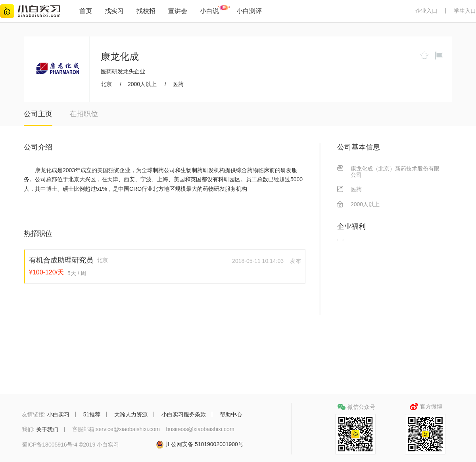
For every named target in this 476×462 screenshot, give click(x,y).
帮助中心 (231, 414)
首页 (86, 11)
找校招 (146, 11)
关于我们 (47, 429)
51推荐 (92, 414)
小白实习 (58, 414)
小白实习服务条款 (184, 414)
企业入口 (426, 11)
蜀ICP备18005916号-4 (50, 445)
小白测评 (249, 11)
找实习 (114, 11)
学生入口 (465, 11)
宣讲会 (178, 11)
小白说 (209, 11)
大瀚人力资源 (131, 414)
